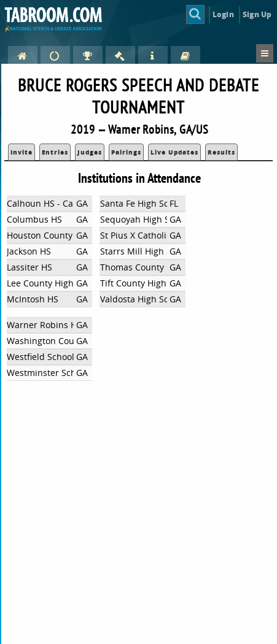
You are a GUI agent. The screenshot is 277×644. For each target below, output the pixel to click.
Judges (90, 152)
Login (223, 14)
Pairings (126, 152)
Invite (21, 152)
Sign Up (257, 14)
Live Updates (174, 152)
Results (221, 152)
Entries (55, 152)
